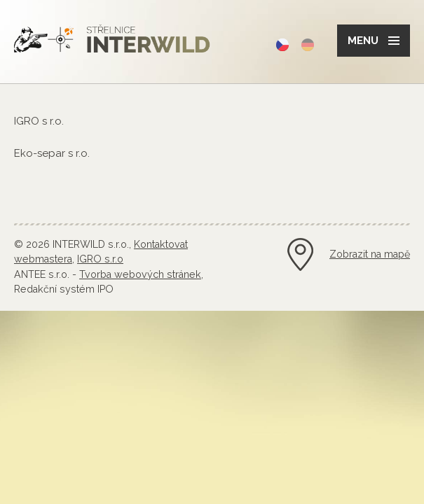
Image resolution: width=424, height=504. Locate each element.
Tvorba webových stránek (140, 274)
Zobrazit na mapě (370, 254)
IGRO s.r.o (100, 259)
